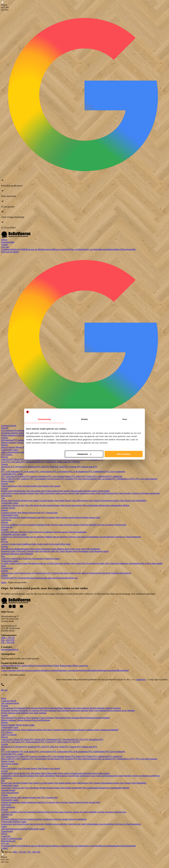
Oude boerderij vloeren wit (130, 493)
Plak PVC (55, 467)
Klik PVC (46, 467)
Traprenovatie (7, 568)
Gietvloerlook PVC (71, 739)
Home (4, 582)
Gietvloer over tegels (77, 537)
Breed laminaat (87, 718)
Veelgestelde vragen (10, 450)
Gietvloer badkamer (10, 532)
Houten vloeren (8, 481)
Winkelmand (84, 670)
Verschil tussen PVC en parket (60, 479)
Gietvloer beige (43, 525)
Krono (26, 725)
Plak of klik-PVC (9, 479)
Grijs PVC (85, 739)
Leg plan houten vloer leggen (52, 500)
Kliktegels (29, 554)
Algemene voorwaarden (68, 670)
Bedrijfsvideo (16, 839)
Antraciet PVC (8, 459)
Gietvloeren (6, 520)
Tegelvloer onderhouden (12, 558)
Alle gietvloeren (8, 807)
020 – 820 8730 (8, 640)
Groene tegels (16, 544)
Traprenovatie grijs (43, 573)
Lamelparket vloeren (10, 493)
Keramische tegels (48, 551)
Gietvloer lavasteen (105, 525)
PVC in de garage (27, 471)
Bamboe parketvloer (151, 493)
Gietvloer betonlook (28, 525)
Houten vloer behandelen (136, 500)
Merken (4, 445)
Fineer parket (64, 491)
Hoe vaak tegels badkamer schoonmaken (123, 563)
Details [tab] (84, 419)
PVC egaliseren (8, 476)
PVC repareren (23, 479)
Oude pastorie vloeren (65, 493)
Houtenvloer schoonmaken (111, 505)
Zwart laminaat (128, 710)
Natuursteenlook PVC (35, 462)
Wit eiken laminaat (48, 710)
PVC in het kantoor (44, 471)
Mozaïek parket (90, 491)
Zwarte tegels (43, 544)
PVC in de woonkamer (115, 471)
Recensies (104, 249)
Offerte (4, 240)
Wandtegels (95, 549)
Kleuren (5, 428)
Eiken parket (52, 491)
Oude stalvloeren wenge (85, 493)
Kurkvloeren (7, 496)
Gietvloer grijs (120, 525)
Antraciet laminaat (113, 708)
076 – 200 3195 (8, 642)
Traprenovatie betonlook (100, 573)
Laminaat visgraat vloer (12, 513)
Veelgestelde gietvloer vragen (14, 534)
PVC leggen (77, 476)
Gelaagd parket (77, 491)
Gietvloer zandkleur (10, 525)
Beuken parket (8, 491)
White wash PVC (65, 462)
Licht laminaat (22, 435)
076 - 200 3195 (34, 852)
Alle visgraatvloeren (10, 793)
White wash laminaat (98, 710)
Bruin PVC (30, 739)
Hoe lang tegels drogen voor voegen (66, 563)
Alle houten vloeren (10, 764)
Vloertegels (21, 551)
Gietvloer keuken (26, 532)
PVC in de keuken (61, 471)
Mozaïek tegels (8, 549)
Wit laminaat (20, 430)
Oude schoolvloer (47, 493)
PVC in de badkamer (10, 471)
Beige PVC (19, 459)
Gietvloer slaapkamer (77, 532)
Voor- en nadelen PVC (107, 479)
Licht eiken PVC (18, 462)
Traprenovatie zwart (10, 573)
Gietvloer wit (7, 527)
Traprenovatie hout (27, 578)
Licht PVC (6, 462)
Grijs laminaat (7, 430)
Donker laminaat (9, 435)
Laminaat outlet (92, 730)
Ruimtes (5, 529)
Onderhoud (94, 670)
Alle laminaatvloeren (10, 703)
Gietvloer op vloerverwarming (128, 537)
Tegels (4, 539)
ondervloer (141, 680)
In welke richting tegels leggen (15, 563)
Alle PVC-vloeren (9, 735)
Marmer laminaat (9, 442)
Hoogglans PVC (96, 739)
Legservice (48, 249)
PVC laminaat (20, 440)
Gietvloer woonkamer (44, 532)
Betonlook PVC (8, 467)
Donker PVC (41, 739)
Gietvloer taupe (57, 525)
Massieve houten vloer (29, 493)
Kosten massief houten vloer (53, 505)
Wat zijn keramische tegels (94, 563)
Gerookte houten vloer (32, 486)
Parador (12, 447)
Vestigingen (6, 249)
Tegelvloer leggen (52, 558)
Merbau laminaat (97, 708)
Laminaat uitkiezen (77, 730)
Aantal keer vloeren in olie (13, 505)
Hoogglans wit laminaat (29, 710)
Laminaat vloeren (9, 426)
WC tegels (61, 551)
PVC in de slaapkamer (79, 471)
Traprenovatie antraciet (79, 573)
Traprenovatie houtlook (121, 573)
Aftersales (20, 670)
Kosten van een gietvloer (34, 537)
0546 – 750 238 (8, 638)
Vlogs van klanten (76, 249)
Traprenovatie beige (60, 573)
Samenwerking (40, 670)
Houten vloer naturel (51, 486)
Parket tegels (35, 549)
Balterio (5, 447)
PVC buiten (20, 476)
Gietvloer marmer (72, 525)
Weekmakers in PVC (126, 479)
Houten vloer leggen (30, 500)
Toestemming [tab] (44, 419)
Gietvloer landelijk (88, 525)
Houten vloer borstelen (11, 500)
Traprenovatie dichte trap (67, 578)
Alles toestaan (124, 454)
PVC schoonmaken (38, 479)
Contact (4, 244)
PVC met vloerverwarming (85, 479)
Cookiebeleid (112, 670)
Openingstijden (8, 242)
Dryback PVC (22, 467)
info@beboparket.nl (10, 649)
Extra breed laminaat (41, 720)
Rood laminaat (63, 710)
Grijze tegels (55, 544)
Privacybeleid (52, 670)
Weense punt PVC (90, 467)
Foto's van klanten (92, 249)
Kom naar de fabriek (35, 249)
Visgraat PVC (76, 467)
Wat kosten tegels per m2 (39, 563)
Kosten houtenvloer (74, 505)
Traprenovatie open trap (46, 578)
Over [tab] (125, 419)
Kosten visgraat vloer (91, 517)
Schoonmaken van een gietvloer (101, 537)
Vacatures (29, 670)
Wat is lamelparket (91, 505)
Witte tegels (66, 544)
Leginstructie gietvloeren (12, 537)
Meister (19, 447)
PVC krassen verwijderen (37, 476)
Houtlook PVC (35, 467)
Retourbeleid (123, 670)
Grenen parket (103, 491)
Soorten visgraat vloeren (71, 517)
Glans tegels (76, 549)
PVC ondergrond (101, 476)
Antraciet (5, 544)
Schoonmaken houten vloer (113, 500)
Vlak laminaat (60, 718)
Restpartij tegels (102, 551)
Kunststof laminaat (102, 718)
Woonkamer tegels (86, 551)
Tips (3, 469)
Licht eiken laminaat (81, 708)
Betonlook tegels (9, 551)
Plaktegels (6, 554)
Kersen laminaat (114, 710)
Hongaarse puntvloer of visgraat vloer (44, 517)
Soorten (4, 438)
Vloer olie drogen (32, 505)
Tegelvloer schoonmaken (33, 558)
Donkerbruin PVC (55, 739)
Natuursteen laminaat (79, 710)
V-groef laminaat (47, 718)
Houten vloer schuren (91, 500)
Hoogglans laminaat (10, 433)
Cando (32, 725)
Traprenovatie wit (27, 573)
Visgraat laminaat (24, 720)
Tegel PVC (64, 467)
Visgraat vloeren (8, 508)
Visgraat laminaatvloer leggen (14, 517)
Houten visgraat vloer (32, 513)
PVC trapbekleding (97, 471)
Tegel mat (86, 549)
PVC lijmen (88, 476)
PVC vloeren (22, 666)
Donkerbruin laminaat (48, 708)
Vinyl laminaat (73, 718)
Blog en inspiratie (61, 249)
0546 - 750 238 (19, 852)
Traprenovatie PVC (10, 578)
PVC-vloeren (7, 455)
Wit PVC (76, 462)
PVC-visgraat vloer (49, 513)
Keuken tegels (72, 551)
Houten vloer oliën (73, 500)
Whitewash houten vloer (12, 486)
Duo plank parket (39, 491)
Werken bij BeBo (19, 249)
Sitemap (103, 670)
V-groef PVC (51, 462)
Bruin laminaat (32, 708)
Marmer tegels (64, 549)
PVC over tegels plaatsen (146, 479)
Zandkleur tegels (29, 544)
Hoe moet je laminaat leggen (56, 730)
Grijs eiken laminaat (38, 713)
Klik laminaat (7, 440)
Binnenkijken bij (115, 249)
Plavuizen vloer (17, 554)
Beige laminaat (65, 708)
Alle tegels (6, 829)
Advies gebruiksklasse (11, 452)
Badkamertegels (22, 549)
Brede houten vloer (23, 491)
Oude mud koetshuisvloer (107, 493)
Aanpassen (84, 454)
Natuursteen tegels (49, 549)
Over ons (5, 247)
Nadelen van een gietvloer (57, 537)
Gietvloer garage (61, 532)
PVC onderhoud (115, 476)
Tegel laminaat (32, 718)
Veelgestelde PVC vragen (12, 474)
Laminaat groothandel (109, 730)
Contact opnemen (9, 670)
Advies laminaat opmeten (32, 730)
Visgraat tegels (33, 551)
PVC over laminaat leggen (60, 476)
